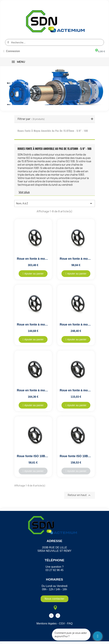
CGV (62, 623)
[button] (33, 274)
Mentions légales (47, 623)
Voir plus (24, 192)
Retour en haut (79, 495)
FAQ (70, 623)
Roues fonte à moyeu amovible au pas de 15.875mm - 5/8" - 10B (53, 131)
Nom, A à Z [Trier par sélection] (55, 203)
